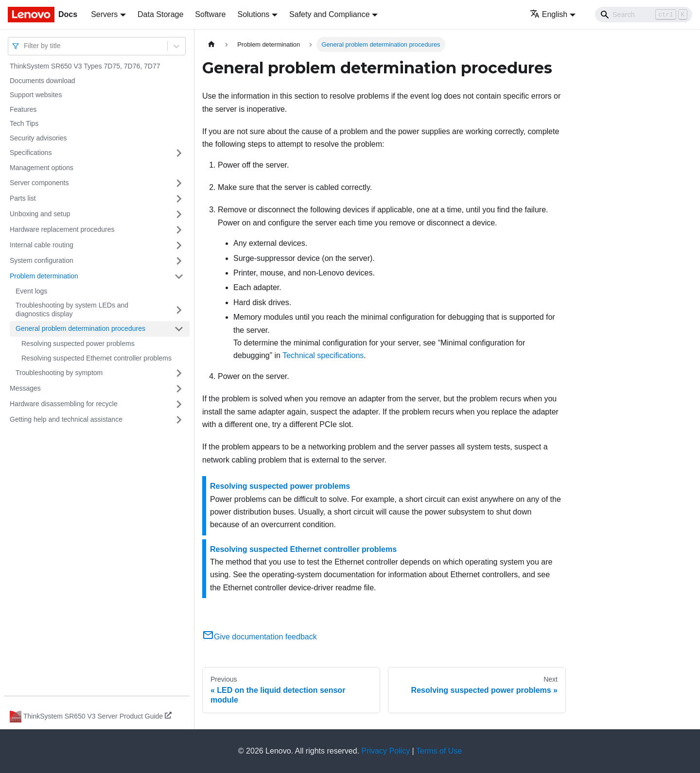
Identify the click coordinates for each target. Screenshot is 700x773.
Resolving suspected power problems (78, 344)
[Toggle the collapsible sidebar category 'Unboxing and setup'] (179, 214)
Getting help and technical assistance (66, 419)
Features (23, 109)
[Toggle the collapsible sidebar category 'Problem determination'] (179, 276)
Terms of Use (439, 751)
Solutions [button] (253, 14)
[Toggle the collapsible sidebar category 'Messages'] (179, 389)
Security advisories (38, 138)
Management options (42, 168)
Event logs (31, 291)
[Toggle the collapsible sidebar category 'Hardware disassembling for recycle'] (179, 404)
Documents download (43, 81)
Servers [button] (104, 14)
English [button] (549, 14)
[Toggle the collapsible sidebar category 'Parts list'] (179, 199)
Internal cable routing (42, 245)
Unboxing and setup (40, 214)
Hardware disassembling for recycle (64, 404)
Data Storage (160, 14)
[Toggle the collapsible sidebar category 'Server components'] (179, 183)
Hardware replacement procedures (62, 229)
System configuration (42, 260)
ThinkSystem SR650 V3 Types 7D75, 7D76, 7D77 (85, 66)
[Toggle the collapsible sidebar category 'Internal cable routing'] (179, 245)
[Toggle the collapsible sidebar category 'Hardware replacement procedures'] (179, 230)
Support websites (36, 95)
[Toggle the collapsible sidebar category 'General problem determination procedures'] (179, 329)
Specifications (31, 153)
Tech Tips (24, 123)
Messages (25, 388)
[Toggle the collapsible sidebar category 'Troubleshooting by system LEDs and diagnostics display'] (179, 310)
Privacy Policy (386, 751)
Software (210, 14)
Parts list (23, 198)
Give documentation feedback (260, 637)
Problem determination (44, 276)
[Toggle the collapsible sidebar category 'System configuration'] (179, 261)
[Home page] (211, 44)
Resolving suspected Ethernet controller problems (96, 358)
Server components (39, 183)
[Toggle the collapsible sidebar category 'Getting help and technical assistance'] (179, 420)
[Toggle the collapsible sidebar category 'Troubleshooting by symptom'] (179, 373)
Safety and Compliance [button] (329, 14)
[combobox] (25, 46)
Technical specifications (323, 355)
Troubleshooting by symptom (59, 373)
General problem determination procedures (80, 328)
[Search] (644, 15)
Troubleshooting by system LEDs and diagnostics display (72, 309)
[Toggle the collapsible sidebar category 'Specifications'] (179, 153)
